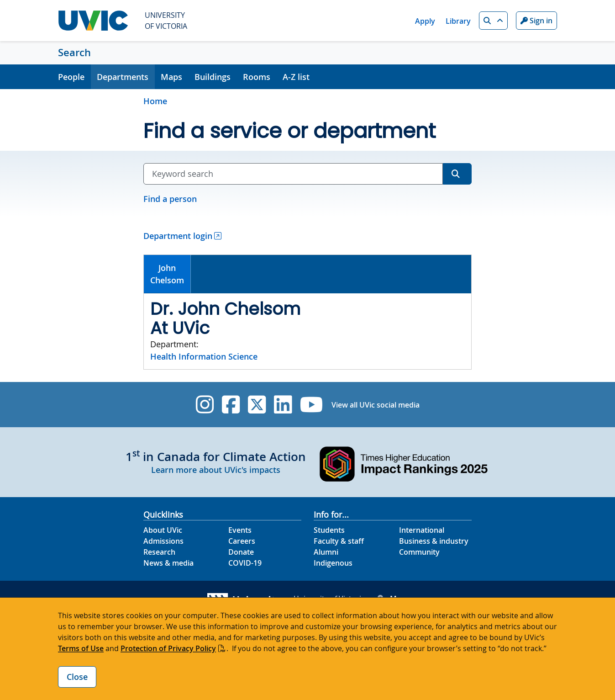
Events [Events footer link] (240, 530)
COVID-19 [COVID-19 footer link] (245, 563)
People (71, 77)
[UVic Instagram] (205, 405)
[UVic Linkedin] (283, 405)
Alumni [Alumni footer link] (326, 552)
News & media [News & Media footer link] (168, 563)
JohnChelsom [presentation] (167, 274)
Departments (123, 77)
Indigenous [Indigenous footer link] (333, 563)
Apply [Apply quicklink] (425, 21)
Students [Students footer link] (329, 530)
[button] (493, 21)
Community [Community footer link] (419, 552)
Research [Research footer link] (159, 552)
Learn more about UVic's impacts (216, 470)
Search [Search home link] (74, 53)
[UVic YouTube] (312, 405)
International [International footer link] (422, 530)
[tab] (168, 274)
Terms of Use (81, 648)
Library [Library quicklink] (458, 21)
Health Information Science (204, 356)
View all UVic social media (376, 405)
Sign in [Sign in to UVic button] (536, 21)
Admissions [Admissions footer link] (163, 541)
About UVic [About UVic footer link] (163, 530)
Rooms (257, 77)
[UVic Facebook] (231, 405)
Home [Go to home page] (155, 101)
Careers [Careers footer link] (242, 541)
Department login (178, 236)
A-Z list (296, 77)
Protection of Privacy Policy (168, 648)
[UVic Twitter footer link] (257, 405)
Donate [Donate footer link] (241, 552)
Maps (171, 77)
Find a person (170, 199)
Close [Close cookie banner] (77, 677)
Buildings (213, 77)
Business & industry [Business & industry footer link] (434, 541)
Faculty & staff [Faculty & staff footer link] (339, 541)
